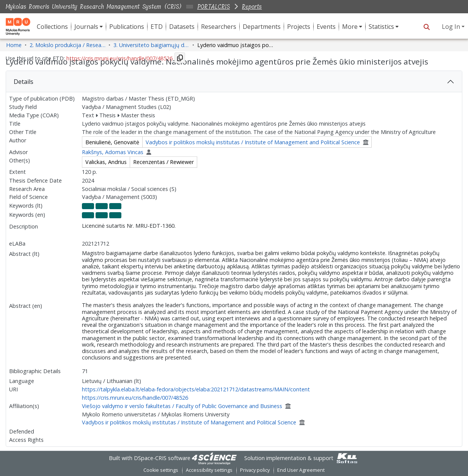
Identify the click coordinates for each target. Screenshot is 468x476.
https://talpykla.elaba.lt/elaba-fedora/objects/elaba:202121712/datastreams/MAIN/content (196, 389)
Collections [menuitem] (52, 27)
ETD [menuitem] (157, 27)
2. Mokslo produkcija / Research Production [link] (68, 45)
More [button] (350, 27)
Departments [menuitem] (262, 27)
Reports (252, 7)
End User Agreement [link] (301, 470)
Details (24, 82)
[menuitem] (89, 27)
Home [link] (14, 45)
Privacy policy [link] (255, 470)
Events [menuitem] (326, 27)
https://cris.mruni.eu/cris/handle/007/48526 (135, 398)
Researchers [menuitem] (219, 27)
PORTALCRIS (214, 7)
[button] (426, 27)
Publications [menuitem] (127, 27)
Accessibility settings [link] (209, 470)
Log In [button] (452, 27)
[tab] (234, 82)
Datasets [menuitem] (182, 27)
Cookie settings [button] (161, 470)
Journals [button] (86, 27)
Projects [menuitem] (299, 27)
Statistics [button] (381, 27)
